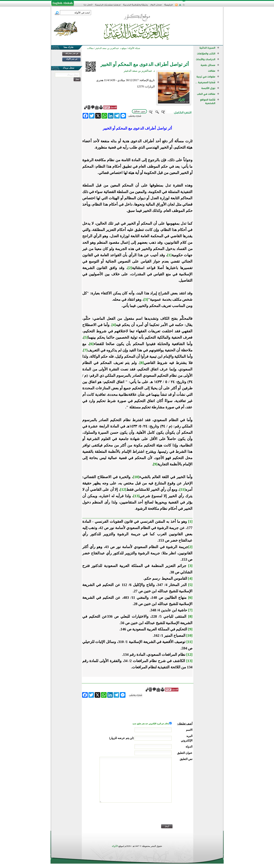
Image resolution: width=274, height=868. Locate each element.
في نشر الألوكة (72, 59)
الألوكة (115, 846)
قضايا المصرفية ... (205, 82)
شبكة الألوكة (134, 48)
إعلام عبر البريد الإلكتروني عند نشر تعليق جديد (151, 724)
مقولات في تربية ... (206, 78)
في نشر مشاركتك (72, 53)
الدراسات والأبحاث (206, 59)
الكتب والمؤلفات (206, 54)
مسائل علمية (208, 65)
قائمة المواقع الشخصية (208, 101)
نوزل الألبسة (208, 88)
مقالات (212, 71)
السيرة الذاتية (207, 48)
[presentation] (166, 816)
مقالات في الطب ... (206, 96)
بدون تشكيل (139, 111)
